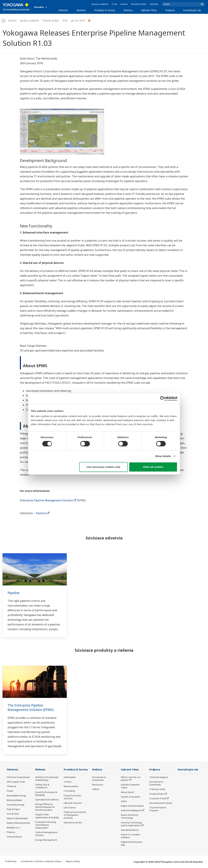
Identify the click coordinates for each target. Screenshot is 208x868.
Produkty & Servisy (105, 10)
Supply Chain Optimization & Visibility (47, 816)
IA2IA (124, 802)
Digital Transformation (132, 806)
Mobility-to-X (13, 828)
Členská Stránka (139, 4)
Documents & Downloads (99, 779)
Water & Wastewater (17, 819)
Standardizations (130, 830)
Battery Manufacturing (18, 823)
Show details (163, 456)
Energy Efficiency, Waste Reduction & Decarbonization (45, 807)
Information (70, 782)
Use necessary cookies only (103, 467)
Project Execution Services (72, 802)
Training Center (157, 789)
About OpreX (127, 792)
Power (10, 791)
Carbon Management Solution (46, 834)
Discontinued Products (161, 803)
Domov (13, 20)
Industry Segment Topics (130, 786)
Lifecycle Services (73, 808)
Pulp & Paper (13, 810)
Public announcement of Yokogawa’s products (75, 820)
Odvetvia (63, 10)
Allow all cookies (153, 467)
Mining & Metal (14, 800)
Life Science (70, 813)
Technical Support (159, 777)
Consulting (69, 796)
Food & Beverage (16, 805)
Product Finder (157, 794)
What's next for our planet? (131, 779)
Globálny (154, 4)
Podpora (170, 10)
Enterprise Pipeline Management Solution (48, 500)
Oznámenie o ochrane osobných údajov (41, 861)
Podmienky (11, 861)
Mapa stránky (73, 861)
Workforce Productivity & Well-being (47, 779)
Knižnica (128, 10)
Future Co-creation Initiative (130, 836)
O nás (114, 4)
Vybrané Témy (149, 10)
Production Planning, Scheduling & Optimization (46, 825)
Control (68, 787)
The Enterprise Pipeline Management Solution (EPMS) (31, 708)
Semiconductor (14, 837)
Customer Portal (158, 799)
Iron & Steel (13, 814)
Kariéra (124, 4)
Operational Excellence (47, 800)
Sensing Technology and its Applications (131, 824)
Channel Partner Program (158, 809)
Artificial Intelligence (131, 811)
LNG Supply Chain (16, 782)
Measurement (71, 791)
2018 (65, 20)
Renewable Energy (16, 796)
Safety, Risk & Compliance (42, 786)
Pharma (11, 832)
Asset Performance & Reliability (46, 794)
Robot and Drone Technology (130, 817)
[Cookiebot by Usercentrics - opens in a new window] (163, 399)
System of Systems (131, 797)
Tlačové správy (51, 20)
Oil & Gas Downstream (18, 777)
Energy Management (46, 840)
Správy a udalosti (100, 4)
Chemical (11, 787)
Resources (98, 785)
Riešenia (81, 10)
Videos (96, 789)
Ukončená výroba (73, 828)
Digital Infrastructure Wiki (132, 844)
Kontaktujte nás (192, 10)
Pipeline (43, 513)
